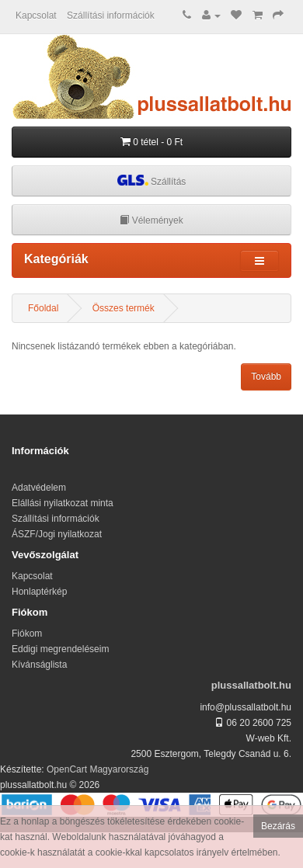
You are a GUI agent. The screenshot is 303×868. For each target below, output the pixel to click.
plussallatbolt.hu (251, 685)
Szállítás (152, 181)
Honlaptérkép (39, 592)
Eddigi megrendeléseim (60, 649)
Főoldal (43, 308)
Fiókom (27, 634)
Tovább (266, 377)
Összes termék (124, 308)
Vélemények (151, 220)
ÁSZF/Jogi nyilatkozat (57, 534)
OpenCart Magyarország (98, 769)
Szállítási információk (111, 16)
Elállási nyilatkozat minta (63, 503)
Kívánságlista (39, 665)
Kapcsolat (36, 16)
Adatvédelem (39, 488)
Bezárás (278, 826)
